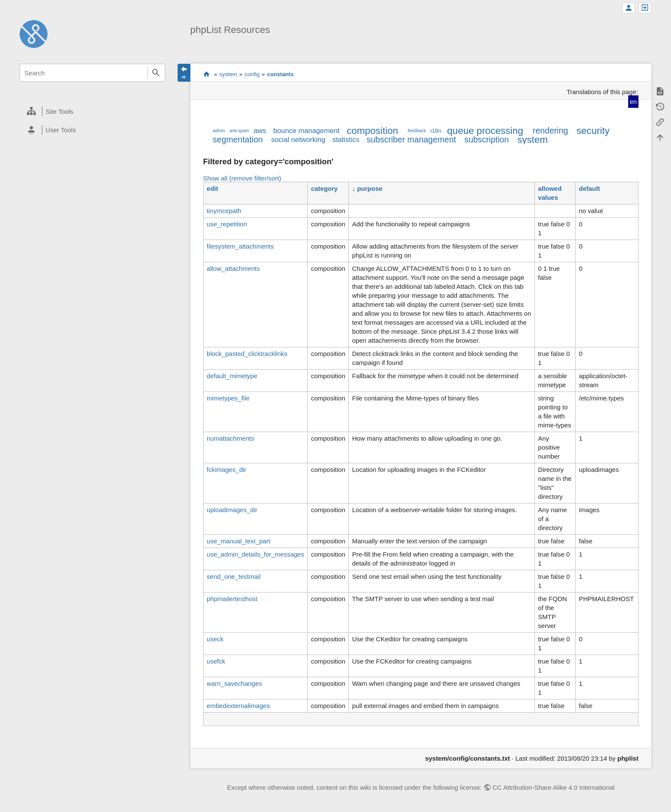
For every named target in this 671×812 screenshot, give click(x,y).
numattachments (230, 438)
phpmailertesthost (232, 599)
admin (219, 130)
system (228, 74)
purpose (370, 188)
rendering (550, 130)
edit (212, 188)
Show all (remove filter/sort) (242, 178)
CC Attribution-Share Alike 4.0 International (554, 787)
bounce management (307, 130)
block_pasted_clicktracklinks (247, 354)
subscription (487, 139)
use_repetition (227, 224)
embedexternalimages (238, 706)
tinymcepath (224, 211)
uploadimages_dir (232, 510)
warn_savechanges (234, 683)
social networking (298, 139)
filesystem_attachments (240, 246)
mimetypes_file (228, 398)
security (593, 131)
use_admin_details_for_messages (255, 554)
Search (156, 73)
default (589, 188)
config (252, 74)
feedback (417, 130)
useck (215, 639)
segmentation (238, 139)
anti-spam (239, 130)
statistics (346, 139)
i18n (436, 131)
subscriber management (411, 139)
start (206, 74)
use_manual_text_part (238, 541)
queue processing (485, 131)
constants (280, 74)
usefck (216, 661)
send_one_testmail (234, 576)
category (325, 188)
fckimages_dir (227, 470)
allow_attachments (233, 268)
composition (372, 131)
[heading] (92, 112)
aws (260, 130)
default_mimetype (232, 376)
